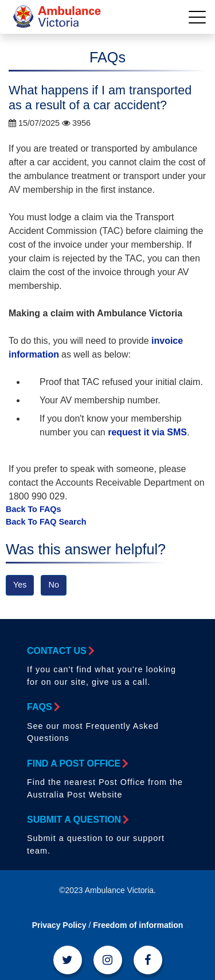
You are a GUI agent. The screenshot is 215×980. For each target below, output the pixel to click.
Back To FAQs (34, 509)
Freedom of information (138, 925)
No (53, 585)
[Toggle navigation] (197, 17)
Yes (20, 585)
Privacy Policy (59, 925)
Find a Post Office (77, 763)
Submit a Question (77, 820)
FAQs (43, 707)
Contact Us (60, 651)
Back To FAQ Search (46, 522)
